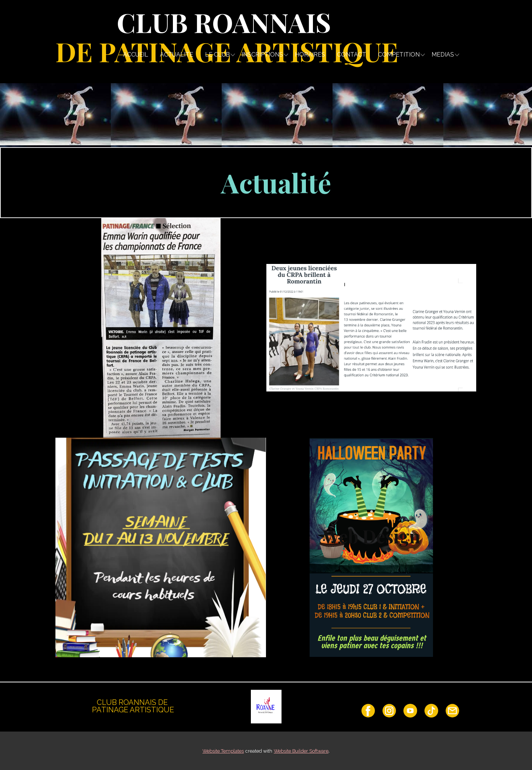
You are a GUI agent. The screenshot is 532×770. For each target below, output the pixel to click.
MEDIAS (443, 55)
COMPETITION (399, 55)
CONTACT (352, 55)
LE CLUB (217, 55)
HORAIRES (310, 55)
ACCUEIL (136, 55)
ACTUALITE (177, 55)
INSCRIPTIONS (262, 55)
